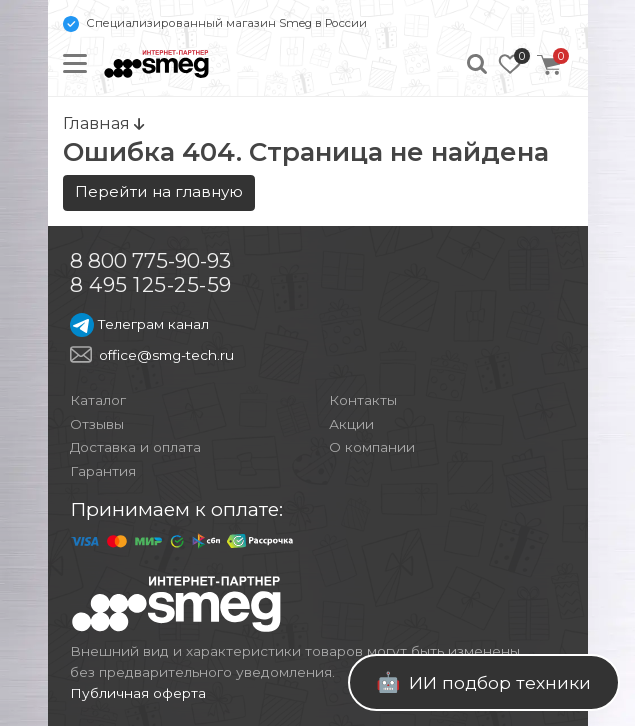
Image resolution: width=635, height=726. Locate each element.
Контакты (363, 400)
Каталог (98, 400)
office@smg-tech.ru (166, 355)
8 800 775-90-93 (150, 260)
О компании (372, 447)
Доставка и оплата (135, 447)
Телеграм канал (139, 324)
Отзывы (97, 424)
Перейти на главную (159, 191)
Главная (103, 123)
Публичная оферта (138, 693)
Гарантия (103, 471)
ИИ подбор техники (483, 682)
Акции (351, 424)
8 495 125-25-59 (151, 284)
